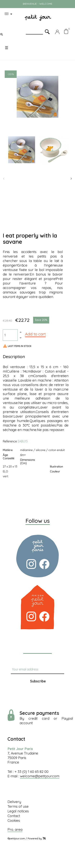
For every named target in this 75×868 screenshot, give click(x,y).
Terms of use (18, 806)
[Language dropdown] (9, 14)
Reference (10, 441)
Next (71, 179)
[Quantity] (10, 335)
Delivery (14, 802)
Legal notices (18, 811)
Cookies (14, 820)
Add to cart (35, 334)
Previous (4, 179)
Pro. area (15, 829)
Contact (14, 816)
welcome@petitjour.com (40, 776)
